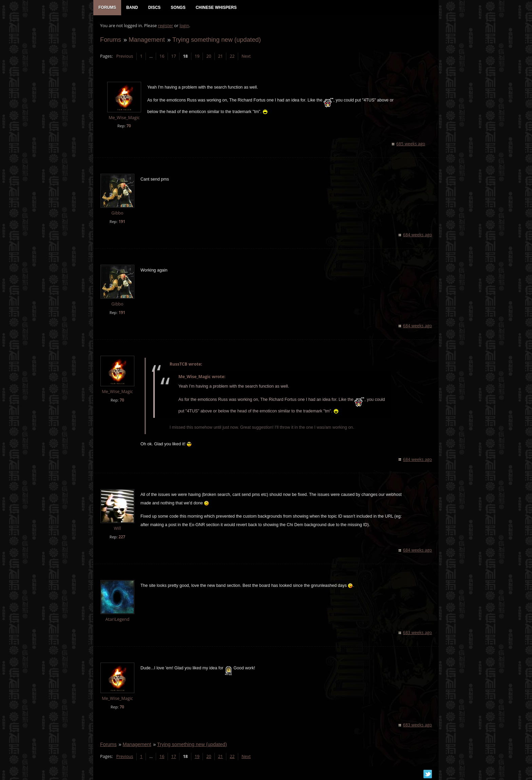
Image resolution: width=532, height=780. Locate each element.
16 (162, 56)
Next (246, 56)
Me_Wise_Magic (124, 118)
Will (117, 528)
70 (129, 126)
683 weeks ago (417, 633)
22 (232, 56)
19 (197, 56)
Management (147, 40)
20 (209, 56)
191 (122, 221)
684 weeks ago (417, 235)
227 (122, 537)
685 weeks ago (411, 144)
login (184, 26)
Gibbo (117, 213)
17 (174, 56)
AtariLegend (118, 619)
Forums (111, 40)
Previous (125, 56)
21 (221, 56)
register (166, 26)
